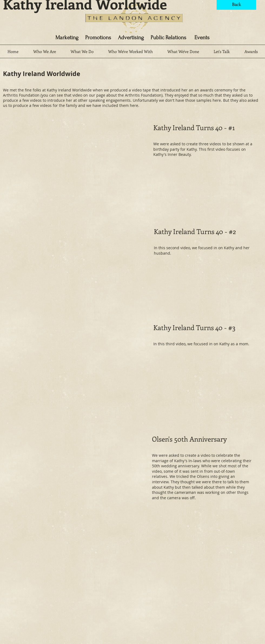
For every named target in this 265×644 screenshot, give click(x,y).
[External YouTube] (71, 168)
